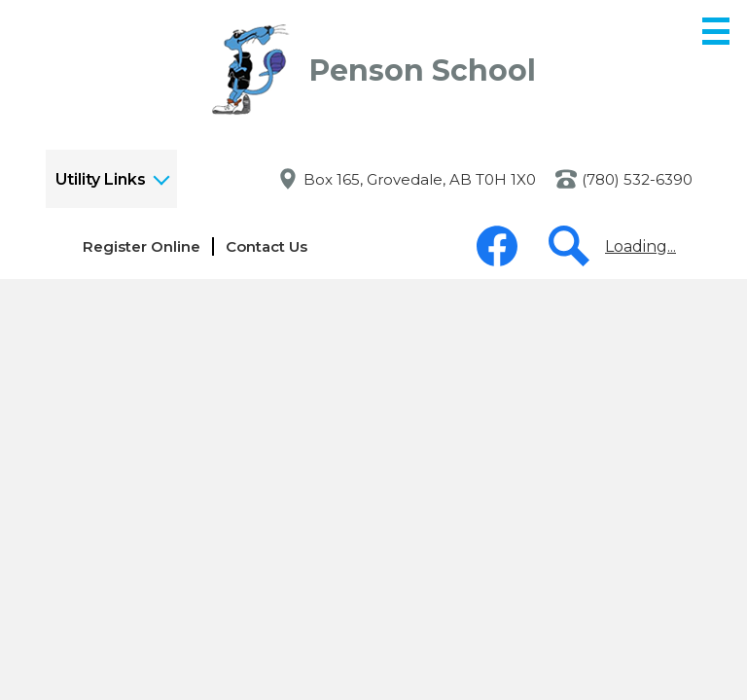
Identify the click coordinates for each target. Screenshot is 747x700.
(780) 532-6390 (637, 179)
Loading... (640, 246)
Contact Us (267, 246)
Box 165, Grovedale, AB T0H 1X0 (420, 179)
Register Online (142, 246)
